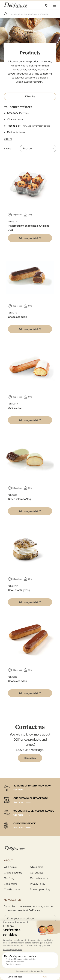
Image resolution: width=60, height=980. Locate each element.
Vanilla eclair (15, 408)
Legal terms (11, 884)
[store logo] (15, 5)
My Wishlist (47, 5)
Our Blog (9, 878)
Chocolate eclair (17, 317)
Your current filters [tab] (18, 107)
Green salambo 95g (19, 499)
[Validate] (30, 950)
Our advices (37, 873)
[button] (30, 238)
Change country (13, 873)
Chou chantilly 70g (19, 590)
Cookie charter (12, 889)
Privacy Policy (37, 884)
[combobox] (30, 14)
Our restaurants (39, 878)
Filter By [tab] (30, 96)
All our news (37, 867)
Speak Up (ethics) (40, 889)
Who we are (10, 867)
